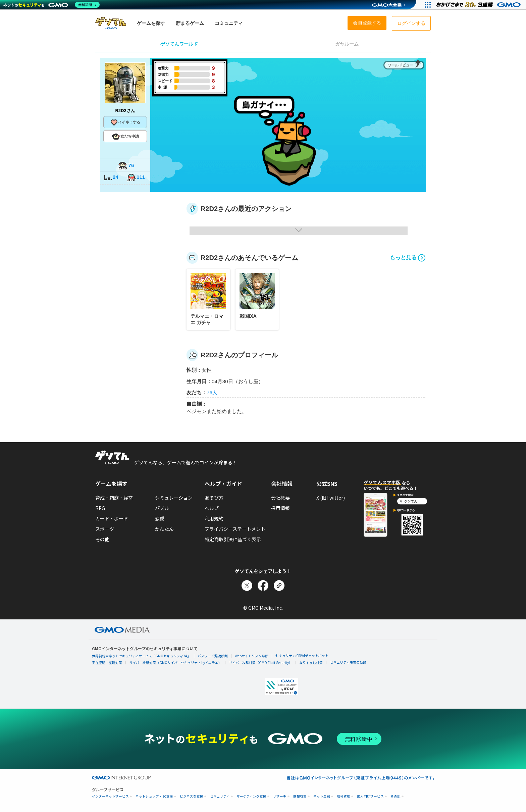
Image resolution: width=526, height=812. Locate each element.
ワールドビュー (400, 65)
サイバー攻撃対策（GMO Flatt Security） (260, 663)
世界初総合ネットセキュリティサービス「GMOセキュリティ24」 (141, 656)
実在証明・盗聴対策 (107, 663)
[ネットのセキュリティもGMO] (51, 5)
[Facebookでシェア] (263, 586)
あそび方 (214, 498)
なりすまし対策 (311, 663)
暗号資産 (344, 796)
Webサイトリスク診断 (252, 656)
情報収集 (300, 796)
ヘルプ (212, 508)
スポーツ (105, 529)
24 (111, 178)
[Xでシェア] (247, 586)
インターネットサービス (110, 796)
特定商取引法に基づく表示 (233, 539)
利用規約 (214, 518)
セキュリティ (220, 796)
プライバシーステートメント (235, 529)
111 (136, 178)
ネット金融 (322, 796)
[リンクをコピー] (279, 586)
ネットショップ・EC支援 (154, 796)
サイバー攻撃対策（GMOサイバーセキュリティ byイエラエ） (175, 663)
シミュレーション (174, 498)
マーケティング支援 (251, 796)
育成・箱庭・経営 (114, 498)
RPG (100, 508)
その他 (102, 539)
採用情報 (280, 508)
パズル (162, 508)
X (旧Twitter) (331, 498)
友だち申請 (125, 137)
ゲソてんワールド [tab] (179, 44)
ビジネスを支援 (192, 796)
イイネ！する (125, 122)
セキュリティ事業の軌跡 (348, 662)
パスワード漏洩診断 (213, 656)
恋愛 (160, 518)
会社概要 (280, 498)
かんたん (164, 529)
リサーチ (280, 796)
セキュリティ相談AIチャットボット (302, 655)
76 (126, 166)
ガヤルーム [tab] (347, 44)
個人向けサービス (370, 796)
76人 (212, 392)
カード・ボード (112, 518)
